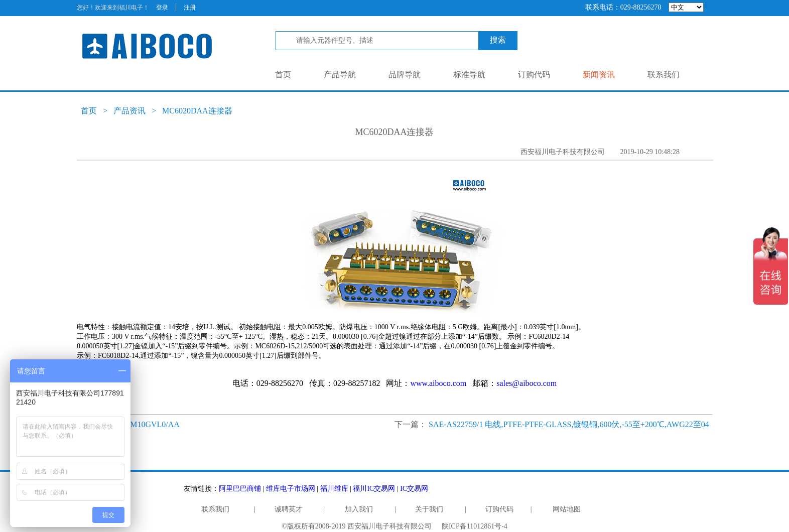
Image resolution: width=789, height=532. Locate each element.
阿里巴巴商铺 (240, 489)
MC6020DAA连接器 (197, 111)
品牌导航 (405, 75)
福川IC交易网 (374, 489)
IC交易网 (414, 489)
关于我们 (429, 509)
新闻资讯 (599, 75)
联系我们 (664, 75)
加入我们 (359, 509)
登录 (162, 8)
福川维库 (334, 489)
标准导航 (469, 75)
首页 (283, 75)
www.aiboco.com (438, 383)
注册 (190, 8)
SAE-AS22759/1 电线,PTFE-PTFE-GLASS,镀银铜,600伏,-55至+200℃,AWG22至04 (569, 424)
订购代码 (534, 75)
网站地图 (567, 509)
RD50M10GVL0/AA (145, 424)
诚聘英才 (289, 509)
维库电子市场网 (291, 489)
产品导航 (340, 75)
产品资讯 (129, 111)
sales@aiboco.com (527, 383)
